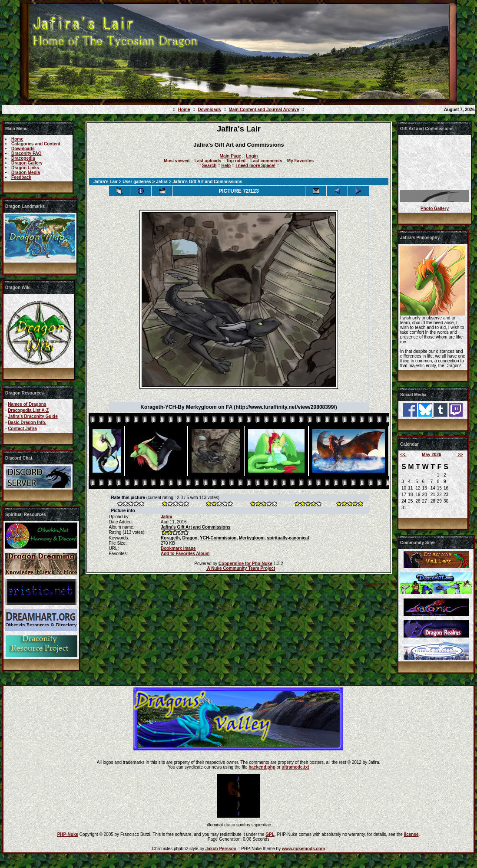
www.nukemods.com (303, 849)
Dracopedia (23, 158)
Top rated (236, 161)
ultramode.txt (295, 767)
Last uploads (208, 161)
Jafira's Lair (106, 182)
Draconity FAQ (26, 153)
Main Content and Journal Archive (264, 110)
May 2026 (431, 455)
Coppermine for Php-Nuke (245, 564)
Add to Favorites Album (185, 554)
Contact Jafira (22, 429)
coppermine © (380, 584)
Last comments (266, 161)
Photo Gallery (435, 209)
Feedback (21, 177)
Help (226, 166)
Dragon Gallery (27, 163)
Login (252, 156)
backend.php (262, 767)
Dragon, (190, 538)
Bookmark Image (178, 548)
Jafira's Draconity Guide (33, 416)
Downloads (209, 110)
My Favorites (300, 161)
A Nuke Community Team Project (240, 568)
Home (184, 110)
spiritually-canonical (288, 538)
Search (209, 166)
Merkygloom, (252, 538)
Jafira (162, 182)
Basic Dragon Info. (27, 422)
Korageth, (171, 538)
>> (460, 455)
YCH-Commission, (219, 538)
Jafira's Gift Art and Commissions (195, 527)
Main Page (230, 156)
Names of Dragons (27, 404)
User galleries (137, 182)
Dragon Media (26, 173)
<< (403, 455)
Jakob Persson (221, 849)
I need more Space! (255, 166)
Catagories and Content (36, 144)
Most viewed (177, 161)
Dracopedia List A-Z (28, 410)
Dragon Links (25, 168)
